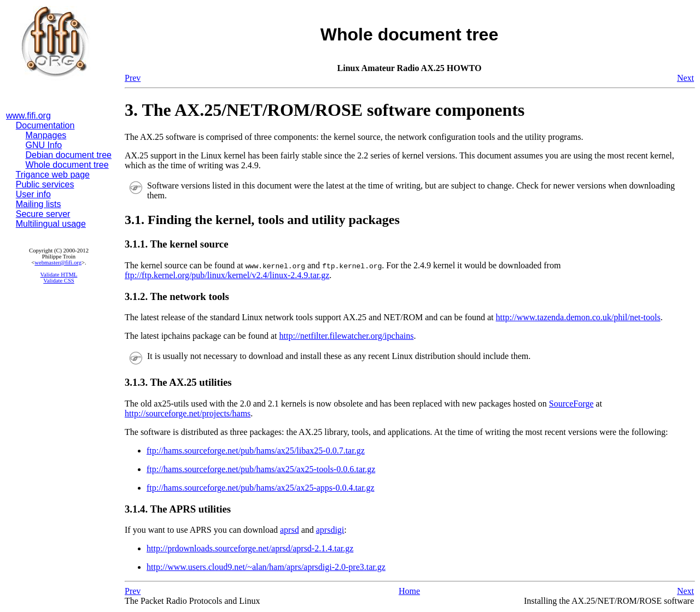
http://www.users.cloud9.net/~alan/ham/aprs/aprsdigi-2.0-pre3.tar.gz (266, 567)
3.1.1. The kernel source (176, 244)
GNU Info (44, 145)
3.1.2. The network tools (177, 296)
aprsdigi (330, 530)
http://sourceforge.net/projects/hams (188, 413)
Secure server (43, 214)
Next (686, 78)
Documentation (45, 125)
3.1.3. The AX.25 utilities (178, 382)
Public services (45, 184)
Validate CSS (59, 281)
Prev (133, 78)
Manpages (46, 135)
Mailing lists (39, 204)
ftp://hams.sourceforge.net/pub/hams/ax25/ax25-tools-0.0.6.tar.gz (261, 469)
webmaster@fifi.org (58, 263)
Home (409, 591)
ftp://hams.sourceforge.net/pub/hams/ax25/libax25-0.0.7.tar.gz (256, 451)
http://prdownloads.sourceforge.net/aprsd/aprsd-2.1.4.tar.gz (250, 548)
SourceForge (571, 404)
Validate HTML (59, 275)
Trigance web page (53, 175)
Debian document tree (69, 155)
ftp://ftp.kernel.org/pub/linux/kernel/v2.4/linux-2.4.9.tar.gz (227, 275)
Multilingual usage (51, 224)
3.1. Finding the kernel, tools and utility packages (262, 220)
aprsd (290, 530)
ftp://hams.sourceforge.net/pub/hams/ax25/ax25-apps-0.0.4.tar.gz (261, 488)
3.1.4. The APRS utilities (178, 509)
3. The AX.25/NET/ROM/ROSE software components (325, 110)
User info (33, 194)
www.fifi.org (28, 116)
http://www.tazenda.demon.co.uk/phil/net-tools (578, 317)
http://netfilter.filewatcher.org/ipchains (347, 336)
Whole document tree (67, 165)
